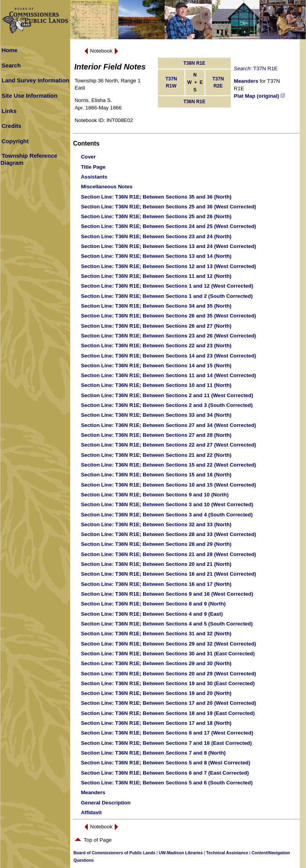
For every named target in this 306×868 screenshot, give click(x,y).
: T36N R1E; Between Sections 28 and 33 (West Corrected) (168, 534)
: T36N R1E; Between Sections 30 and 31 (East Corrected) (168, 654)
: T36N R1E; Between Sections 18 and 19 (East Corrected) (168, 713)
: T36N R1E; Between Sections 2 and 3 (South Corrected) (167, 405)
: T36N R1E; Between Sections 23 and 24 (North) (156, 236)
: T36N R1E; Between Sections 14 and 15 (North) (156, 366)
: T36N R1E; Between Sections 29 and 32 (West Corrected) (168, 644)
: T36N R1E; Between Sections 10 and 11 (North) (156, 385)
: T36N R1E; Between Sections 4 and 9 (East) (152, 614)
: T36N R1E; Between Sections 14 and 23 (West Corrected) (168, 356)
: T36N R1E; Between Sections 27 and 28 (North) (156, 435)
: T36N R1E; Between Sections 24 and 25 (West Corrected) (168, 226)
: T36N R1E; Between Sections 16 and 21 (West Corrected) (168, 574)
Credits (12, 126)
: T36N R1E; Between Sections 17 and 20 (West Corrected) (168, 703)
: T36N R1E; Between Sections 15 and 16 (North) (156, 475)
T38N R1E (194, 63)
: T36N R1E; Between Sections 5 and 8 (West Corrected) (165, 763)
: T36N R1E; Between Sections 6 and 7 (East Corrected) (165, 773)
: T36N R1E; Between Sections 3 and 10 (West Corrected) (167, 504)
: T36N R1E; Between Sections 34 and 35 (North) (156, 306)
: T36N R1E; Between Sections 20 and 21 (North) (156, 564)
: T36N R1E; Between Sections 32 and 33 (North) (156, 524)
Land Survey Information (35, 80)
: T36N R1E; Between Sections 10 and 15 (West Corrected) (168, 485)
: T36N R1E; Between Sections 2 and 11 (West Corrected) (167, 395)
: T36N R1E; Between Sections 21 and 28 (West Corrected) (168, 554)
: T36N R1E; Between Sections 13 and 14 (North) (156, 256)
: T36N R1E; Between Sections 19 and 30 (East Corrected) (168, 683)
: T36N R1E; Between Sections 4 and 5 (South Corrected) (167, 624)
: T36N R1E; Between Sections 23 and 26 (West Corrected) (168, 336)
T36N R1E (194, 102)
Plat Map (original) (259, 96)
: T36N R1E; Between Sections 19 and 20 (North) (156, 693)
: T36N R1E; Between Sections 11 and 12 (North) (156, 276)
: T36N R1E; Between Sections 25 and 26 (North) (156, 216)
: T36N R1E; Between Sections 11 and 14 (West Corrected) (168, 375)
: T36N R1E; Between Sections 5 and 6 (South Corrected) (167, 783)
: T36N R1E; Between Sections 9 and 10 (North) (155, 495)
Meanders (246, 81)
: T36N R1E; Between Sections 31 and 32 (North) (156, 634)
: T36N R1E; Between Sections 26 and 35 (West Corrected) (168, 316)
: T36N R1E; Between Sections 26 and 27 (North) (156, 326)
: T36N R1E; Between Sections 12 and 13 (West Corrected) (168, 266)
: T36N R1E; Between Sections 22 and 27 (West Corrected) (168, 445)
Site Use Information (30, 96)
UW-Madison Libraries (181, 853)
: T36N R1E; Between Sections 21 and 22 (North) (156, 455)
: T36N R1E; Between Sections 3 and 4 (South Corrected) (167, 515)
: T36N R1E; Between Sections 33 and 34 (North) (156, 415)
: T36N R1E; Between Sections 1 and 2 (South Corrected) (167, 296)
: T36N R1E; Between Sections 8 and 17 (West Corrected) (167, 733)
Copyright (15, 141)
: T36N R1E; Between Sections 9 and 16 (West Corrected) (167, 594)
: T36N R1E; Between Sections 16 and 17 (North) (156, 584)
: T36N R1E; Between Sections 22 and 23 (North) (156, 346)
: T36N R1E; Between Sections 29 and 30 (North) (156, 663)
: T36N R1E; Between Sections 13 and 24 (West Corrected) (168, 246)
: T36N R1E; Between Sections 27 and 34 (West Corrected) (168, 425)
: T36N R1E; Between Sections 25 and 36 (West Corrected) (168, 207)
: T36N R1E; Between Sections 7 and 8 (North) (153, 753)
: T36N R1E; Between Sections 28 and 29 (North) (156, 544)
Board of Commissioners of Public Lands (114, 853)
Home (10, 50)
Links (9, 111)
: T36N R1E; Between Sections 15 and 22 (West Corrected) (168, 465)
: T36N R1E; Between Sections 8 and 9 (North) (153, 604)
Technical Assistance (227, 853)
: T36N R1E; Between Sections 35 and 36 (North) (156, 197)
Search (11, 66)
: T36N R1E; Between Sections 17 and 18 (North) (156, 723)
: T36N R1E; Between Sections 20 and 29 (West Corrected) (168, 674)
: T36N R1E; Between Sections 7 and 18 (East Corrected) (166, 743)
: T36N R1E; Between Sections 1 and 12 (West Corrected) (167, 286)
